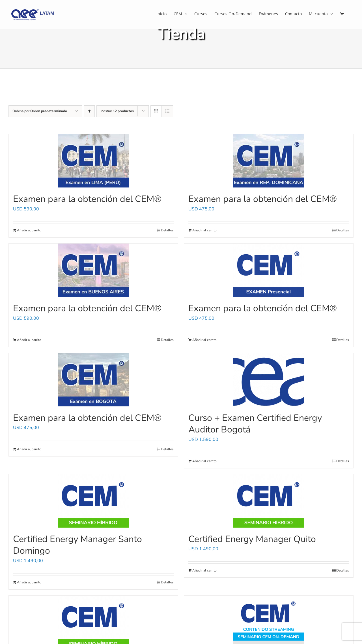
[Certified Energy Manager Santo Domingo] (93, 501)
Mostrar (117, 111)
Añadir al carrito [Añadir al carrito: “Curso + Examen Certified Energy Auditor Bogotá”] (204, 461)
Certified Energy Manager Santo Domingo (77, 545)
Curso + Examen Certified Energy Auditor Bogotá (255, 424)
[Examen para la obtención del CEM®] (93, 161)
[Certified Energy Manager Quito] (269, 501)
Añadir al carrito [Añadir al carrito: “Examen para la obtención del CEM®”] (29, 230)
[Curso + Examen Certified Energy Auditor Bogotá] (269, 380)
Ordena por (40, 111)
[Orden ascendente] (89, 111)
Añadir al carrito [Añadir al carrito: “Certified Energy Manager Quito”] (204, 570)
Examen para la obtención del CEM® (87, 199)
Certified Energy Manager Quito (252, 539)
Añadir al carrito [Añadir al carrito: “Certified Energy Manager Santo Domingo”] (29, 582)
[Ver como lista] (167, 111)
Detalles (167, 230)
